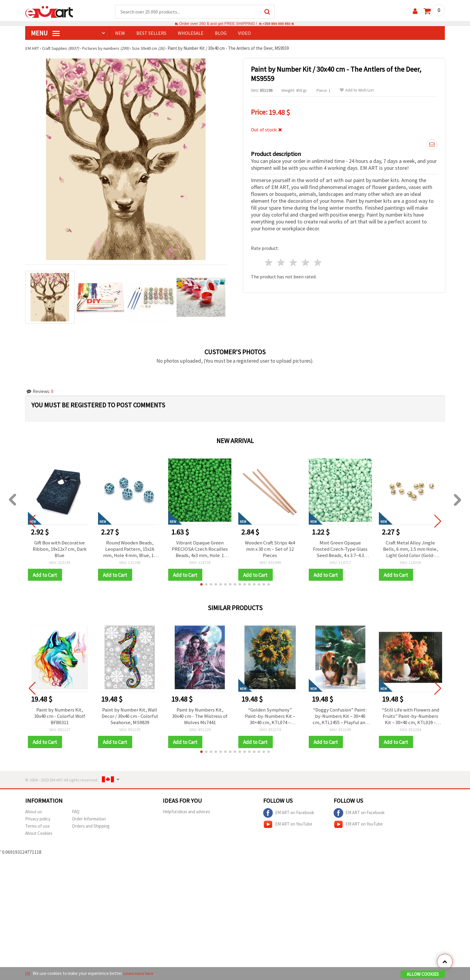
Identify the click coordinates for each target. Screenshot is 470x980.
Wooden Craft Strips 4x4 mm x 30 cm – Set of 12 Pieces (270, 550)
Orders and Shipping (91, 829)
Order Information (89, 822)
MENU (45, 33)
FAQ (76, 815)
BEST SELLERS (151, 33)
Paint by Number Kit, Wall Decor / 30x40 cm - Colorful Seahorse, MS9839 (130, 718)
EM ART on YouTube (288, 827)
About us (34, 815)
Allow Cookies (423, 974)
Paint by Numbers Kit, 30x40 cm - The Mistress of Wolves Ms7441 (200, 718)
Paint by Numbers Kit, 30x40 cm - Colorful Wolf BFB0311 (60, 718)
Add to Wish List (357, 90)
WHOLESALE (191, 33)
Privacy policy (38, 822)
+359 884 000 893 (276, 24)
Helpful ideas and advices (186, 815)
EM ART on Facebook (289, 816)
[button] (201, 586)
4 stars (306, 261)
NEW (120, 33)
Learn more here (139, 974)
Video (244, 33)
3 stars (294, 261)
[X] (28, 974)
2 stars (281, 261)
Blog (221, 33)
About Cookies (39, 836)
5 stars (318, 261)
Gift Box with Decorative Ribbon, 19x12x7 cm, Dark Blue (59, 550)
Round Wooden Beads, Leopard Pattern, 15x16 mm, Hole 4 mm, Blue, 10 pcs (130, 550)
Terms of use (37, 829)
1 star (269, 261)
